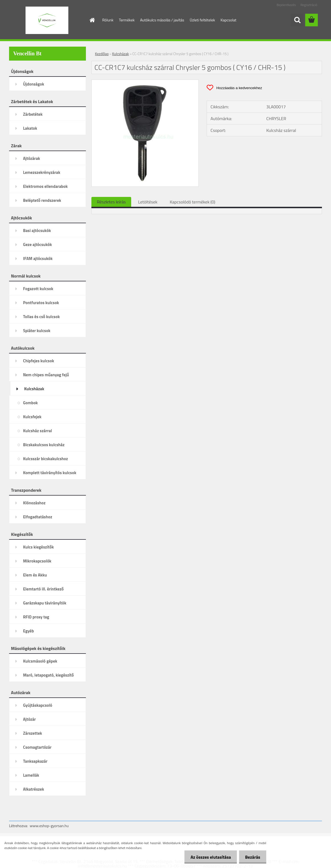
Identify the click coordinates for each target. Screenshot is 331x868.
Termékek (127, 20)
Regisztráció (309, 5)
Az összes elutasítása (208, 857)
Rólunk (108, 20)
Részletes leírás (111, 202)
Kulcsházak (121, 54)
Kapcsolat (229, 20)
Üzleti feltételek (202, 20)
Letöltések (148, 202)
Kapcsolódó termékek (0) (192, 202)
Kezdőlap (102, 54)
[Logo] (47, 20)
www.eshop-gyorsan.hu (49, 826)
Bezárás (252, 857)
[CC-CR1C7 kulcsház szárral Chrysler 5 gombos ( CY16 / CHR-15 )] (145, 82)
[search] (297, 20)
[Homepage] (92, 20)
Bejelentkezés (286, 5)
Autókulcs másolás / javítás (162, 20)
